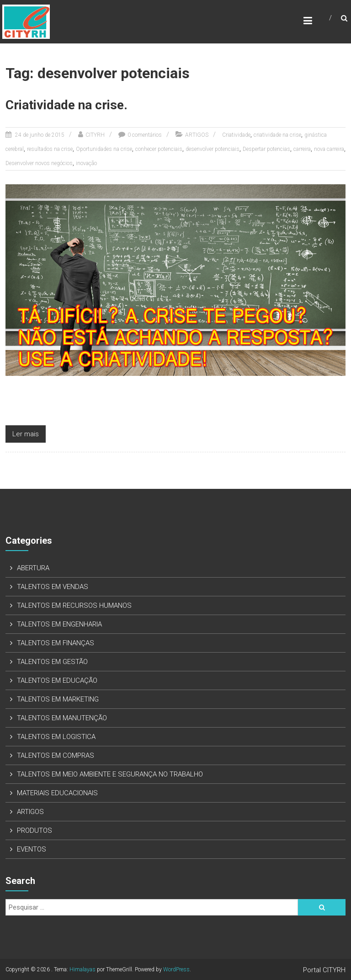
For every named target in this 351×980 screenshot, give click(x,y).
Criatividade (236, 135)
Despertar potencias (266, 149)
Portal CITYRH (324, 970)
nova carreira (329, 149)
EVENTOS (32, 849)
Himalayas (82, 969)
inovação (86, 163)
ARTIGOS (197, 135)
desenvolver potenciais (213, 149)
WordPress (176, 969)
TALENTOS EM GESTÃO (52, 662)
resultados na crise (50, 149)
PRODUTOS (35, 830)
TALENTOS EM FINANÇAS (56, 643)
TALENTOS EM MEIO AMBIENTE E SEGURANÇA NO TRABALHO (110, 774)
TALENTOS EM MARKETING (58, 699)
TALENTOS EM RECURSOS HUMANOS (74, 605)
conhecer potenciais (159, 149)
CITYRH (95, 135)
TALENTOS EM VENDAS (53, 587)
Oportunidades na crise (104, 149)
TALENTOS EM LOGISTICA (56, 737)
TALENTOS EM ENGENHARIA (59, 624)
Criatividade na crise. (66, 105)
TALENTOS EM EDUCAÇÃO (57, 680)
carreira (302, 149)
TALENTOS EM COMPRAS (56, 755)
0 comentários (145, 135)
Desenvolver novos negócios (39, 163)
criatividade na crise (277, 135)
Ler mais (26, 434)
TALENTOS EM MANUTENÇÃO (62, 718)
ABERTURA (33, 568)
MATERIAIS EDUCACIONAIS (57, 793)
